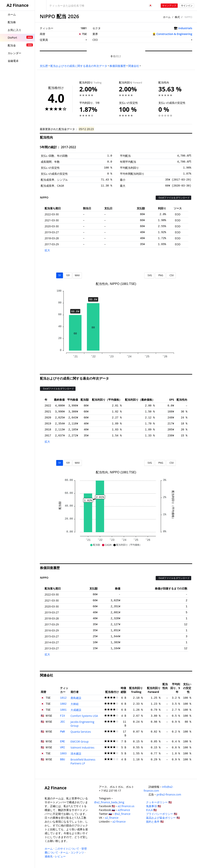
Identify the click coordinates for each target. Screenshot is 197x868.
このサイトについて (67, 849)
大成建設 (76, 710)
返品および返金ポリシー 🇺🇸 (163, 818)
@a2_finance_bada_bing (109, 802)
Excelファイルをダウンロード (173, 198)
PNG (160, 275)
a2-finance (119, 822)
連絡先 (49, 856)
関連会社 (134, 66)
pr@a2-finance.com (169, 794)
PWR (62, 732)
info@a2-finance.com (158, 789)
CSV (171, 275)
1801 (63, 710)
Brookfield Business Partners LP (83, 761)
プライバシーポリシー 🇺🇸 (162, 814)
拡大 (47, 250)
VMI (62, 748)
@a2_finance (122, 814)
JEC (62, 722)
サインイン (187, 6)
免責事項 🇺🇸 (153, 806)
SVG (149, 275)
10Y (68, 275)
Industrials (185, 28)
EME (62, 742)
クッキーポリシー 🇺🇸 (159, 802)
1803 (63, 754)
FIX (62, 716)
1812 (63, 698)
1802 (63, 704)
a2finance (124, 810)
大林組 (75, 704)
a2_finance (112, 818)
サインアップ (169, 6)
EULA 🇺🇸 (151, 810)
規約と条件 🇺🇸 (155, 822)
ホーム (167, 17)
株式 (177, 17)
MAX (77, 275)
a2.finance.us (126, 806)
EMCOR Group (80, 742)
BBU (62, 760)
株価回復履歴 (118, 66)
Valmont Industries (82, 747)
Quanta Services (81, 732)
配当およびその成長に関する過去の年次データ (79, 66)
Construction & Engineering (174, 34)
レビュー (60, 856)
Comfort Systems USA (84, 716)
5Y (60, 275)
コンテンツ (77, 852)
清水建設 (76, 753)
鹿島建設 (76, 698)
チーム (64, 852)
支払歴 (44, 66)
